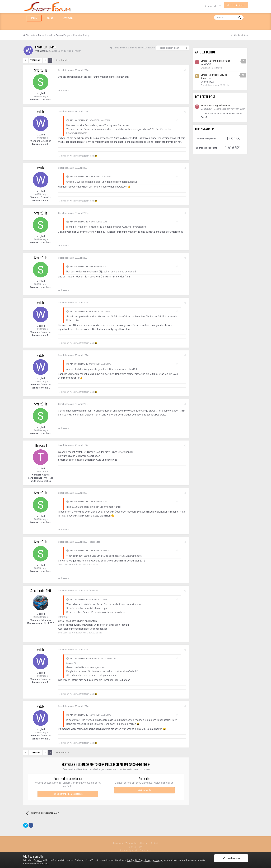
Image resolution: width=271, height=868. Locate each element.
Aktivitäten (68, 18)
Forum (34, 18)
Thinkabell (41, 445)
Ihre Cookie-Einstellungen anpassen (145, 860)
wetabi (44, 51)
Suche (50, 18)
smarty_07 (210, 82)
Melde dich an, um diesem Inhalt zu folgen (134, 48)
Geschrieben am (73, 70)
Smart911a (41, 70)
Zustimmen (231, 858)
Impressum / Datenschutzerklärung (130, 843)
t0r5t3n (209, 64)
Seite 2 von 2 (62, 60)
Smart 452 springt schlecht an (216, 61)
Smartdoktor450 (41, 590)
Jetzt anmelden (144, 790)
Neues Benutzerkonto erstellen (68, 794)
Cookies (38, 860)
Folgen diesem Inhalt (169, 48)
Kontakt (154, 843)
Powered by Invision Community (135, 850)
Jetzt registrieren (236, 5)
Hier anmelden (212, 6)
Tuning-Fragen (74, 51)
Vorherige (35, 60)
